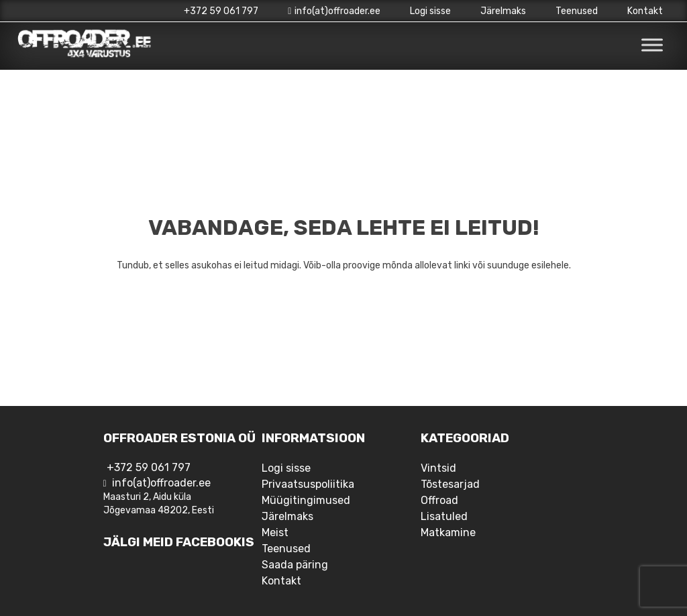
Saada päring (295, 565)
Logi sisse (430, 11)
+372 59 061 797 (221, 11)
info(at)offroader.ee (334, 11)
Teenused (577, 11)
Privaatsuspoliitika (308, 484)
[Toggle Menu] (652, 45)
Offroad (439, 500)
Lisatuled (444, 516)
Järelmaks (503, 11)
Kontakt (645, 11)
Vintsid (438, 468)
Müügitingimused (306, 500)
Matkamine (448, 532)
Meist (275, 532)
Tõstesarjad (450, 484)
